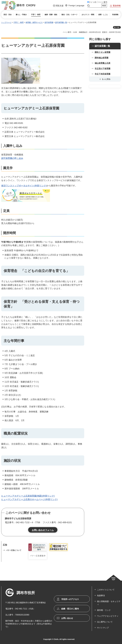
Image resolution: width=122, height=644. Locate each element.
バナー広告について (14, 550)
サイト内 (93, 2)
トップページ (6, 22)
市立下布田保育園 (102, 74)
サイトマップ (103, 628)
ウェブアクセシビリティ (108, 616)
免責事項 (101, 596)
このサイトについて (106, 590)
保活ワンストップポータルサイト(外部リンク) (24, 186)
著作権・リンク (104, 610)
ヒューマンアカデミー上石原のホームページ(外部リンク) (29, 499)
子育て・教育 (19, 22)
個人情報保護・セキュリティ (109, 603)
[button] (58, 6)
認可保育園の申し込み (12, 158)
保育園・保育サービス (34, 22)
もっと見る (106, 79)
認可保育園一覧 (61, 22)
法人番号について (105, 622)
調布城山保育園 (102, 58)
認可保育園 (49, 22)
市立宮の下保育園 (102, 69)
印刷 (118, 27)
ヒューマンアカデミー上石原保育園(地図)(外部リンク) (28, 496)
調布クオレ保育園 (102, 52)
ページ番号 (103, 2)
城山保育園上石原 (102, 63)
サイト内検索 (88, 6)
